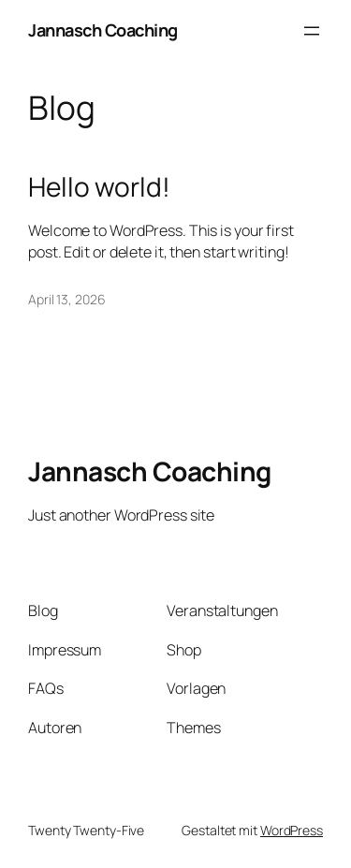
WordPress (292, 830)
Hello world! (99, 187)
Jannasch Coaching (103, 30)
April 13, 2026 (67, 299)
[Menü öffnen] (312, 31)
